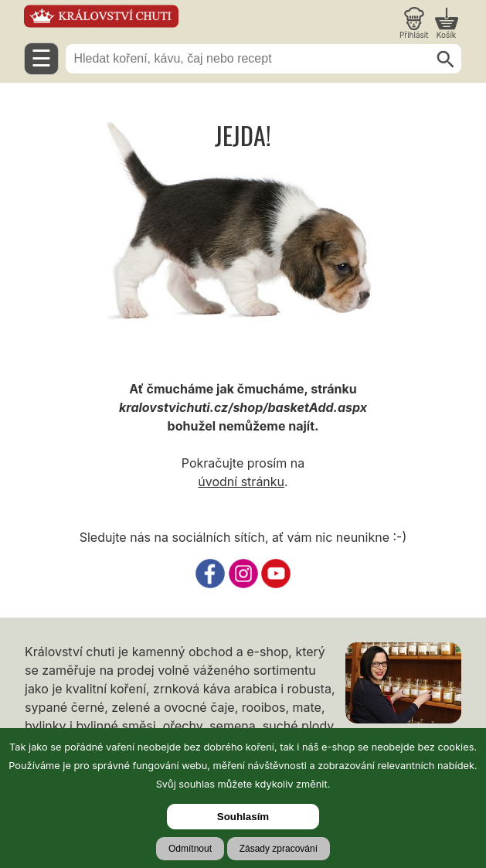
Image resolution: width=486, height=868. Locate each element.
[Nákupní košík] (447, 23)
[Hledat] (446, 60)
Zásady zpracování (279, 849)
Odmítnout (190, 849)
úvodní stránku (241, 482)
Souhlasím (243, 817)
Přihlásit (414, 35)
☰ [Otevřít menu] (41, 58)
